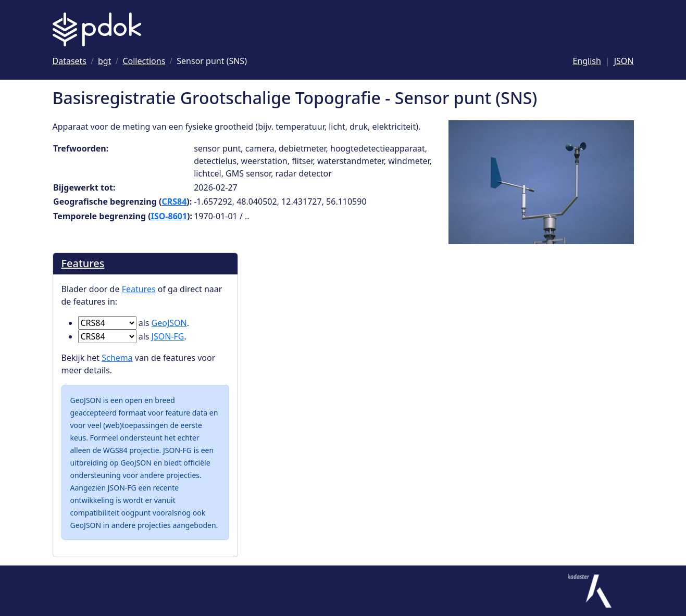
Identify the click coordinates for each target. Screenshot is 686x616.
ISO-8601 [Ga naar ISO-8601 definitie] (169, 216)
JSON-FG (168, 336)
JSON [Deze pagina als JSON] (624, 61)
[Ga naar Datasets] (70, 61)
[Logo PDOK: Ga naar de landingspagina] (97, 29)
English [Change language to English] (587, 61)
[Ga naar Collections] (144, 61)
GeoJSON (169, 323)
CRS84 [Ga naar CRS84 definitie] (174, 202)
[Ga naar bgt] (104, 61)
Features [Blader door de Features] (83, 263)
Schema (117, 358)
